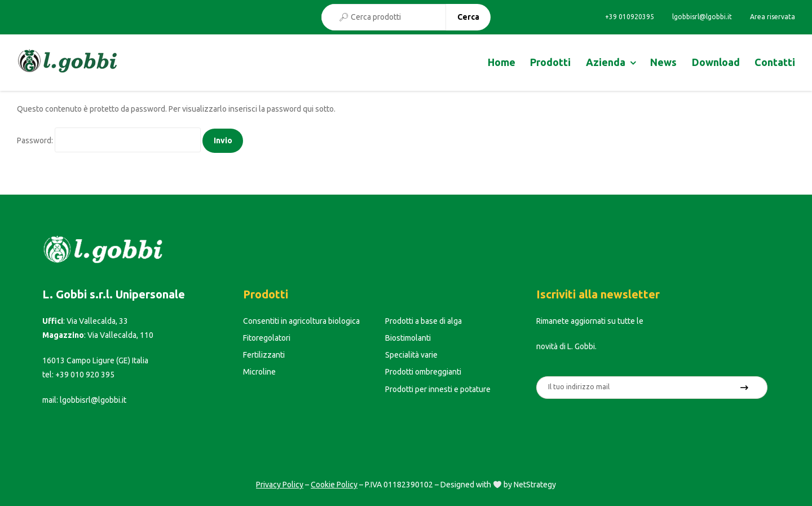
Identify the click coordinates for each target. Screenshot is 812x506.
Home (502, 62)
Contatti (775, 62)
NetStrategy (535, 485)
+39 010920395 (630, 17)
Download (716, 62)
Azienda (606, 62)
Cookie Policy (334, 485)
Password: (109, 140)
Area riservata (773, 17)
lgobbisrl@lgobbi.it (702, 17)
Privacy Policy (280, 485)
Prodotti (550, 62)
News (663, 62)
